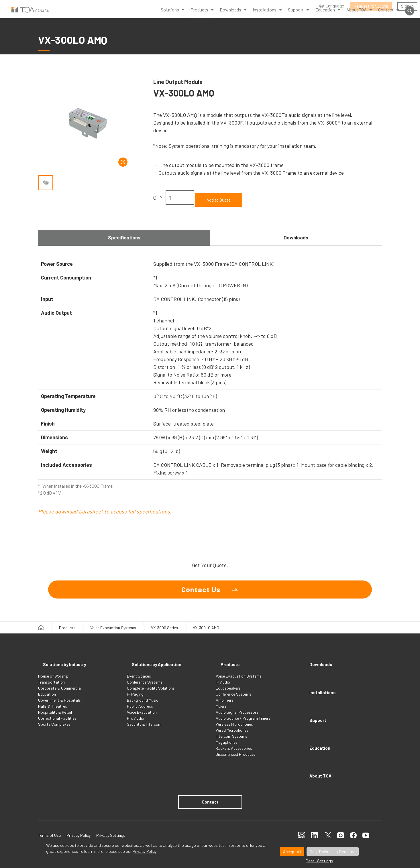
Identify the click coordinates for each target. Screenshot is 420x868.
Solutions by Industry (65, 672)
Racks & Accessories (234, 754)
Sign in (407, 6)
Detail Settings (319, 861)
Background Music (143, 706)
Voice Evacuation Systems (113, 639)
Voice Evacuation (142, 718)
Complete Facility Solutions (151, 694)
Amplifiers (225, 706)
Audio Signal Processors (237, 718)
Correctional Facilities (57, 724)
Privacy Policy (145, 851)
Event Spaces (139, 682)
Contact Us (201, 594)
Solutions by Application (158, 672)
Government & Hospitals (59, 706)
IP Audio (223, 688)
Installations (321, 692)
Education (47, 700)
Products (199, 17)
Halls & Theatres (53, 712)
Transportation (51, 688)
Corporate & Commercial (60, 694)
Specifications (124, 234)
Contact (210, 783)
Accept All (292, 852)
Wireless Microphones (234, 730)
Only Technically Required (333, 852)
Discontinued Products (235, 760)
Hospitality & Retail (55, 718)
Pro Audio (136, 724)
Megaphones (227, 748)
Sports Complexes (54, 730)
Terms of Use (49, 817)
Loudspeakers (228, 694)
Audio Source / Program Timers (243, 724)
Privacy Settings (111, 817)
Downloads (296, 234)
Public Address (140, 712)
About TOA (318, 752)
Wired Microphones (232, 736)
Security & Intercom (144, 730)
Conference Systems (145, 688)
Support (315, 712)
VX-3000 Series (164, 639)
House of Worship (53, 682)
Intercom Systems (231, 742)
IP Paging (135, 700)
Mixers (221, 712)
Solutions (170, 17)
